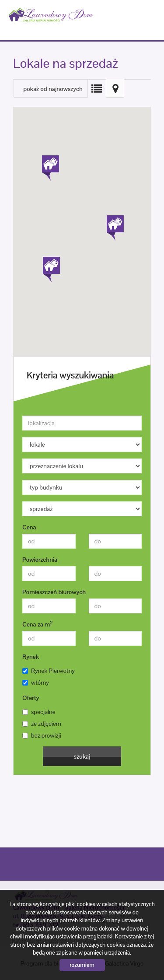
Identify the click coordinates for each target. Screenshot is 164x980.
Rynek (31, 657)
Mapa (115, 88)
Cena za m (38, 624)
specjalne (39, 712)
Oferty (31, 698)
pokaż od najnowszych (53, 89)
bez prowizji (42, 735)
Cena (29, 527)
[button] (115, 224)
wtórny (36, 682)
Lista (97, 88)
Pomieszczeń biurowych (54, 592)
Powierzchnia (40, 560)
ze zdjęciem (42, 724)
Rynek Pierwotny (49, 671)
